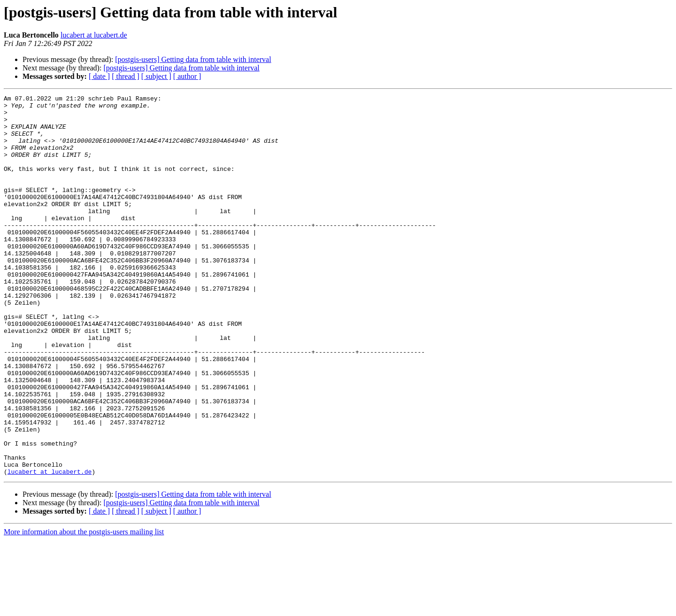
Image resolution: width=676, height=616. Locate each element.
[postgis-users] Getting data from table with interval (193, 59)
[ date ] (99, 76)
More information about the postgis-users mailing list (84, 608)
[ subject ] (156, 76)
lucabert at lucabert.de (94, 35)
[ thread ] (126, 76)
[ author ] (187, 76)
